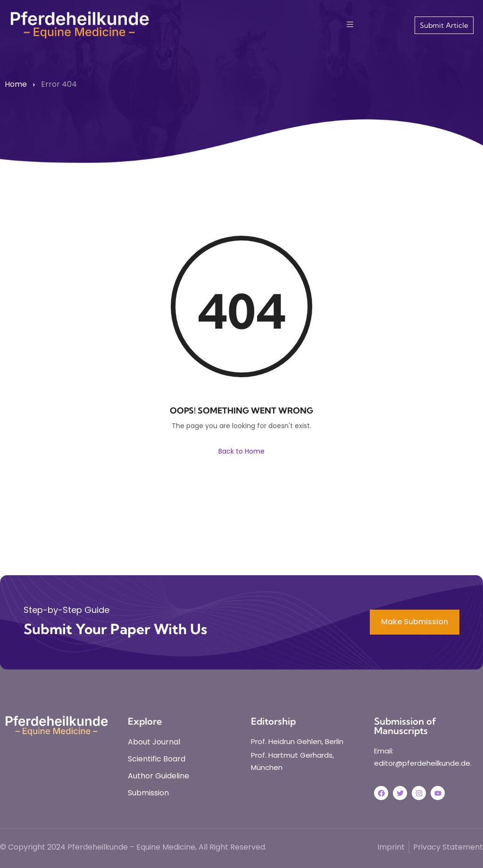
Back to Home (241, 451)
